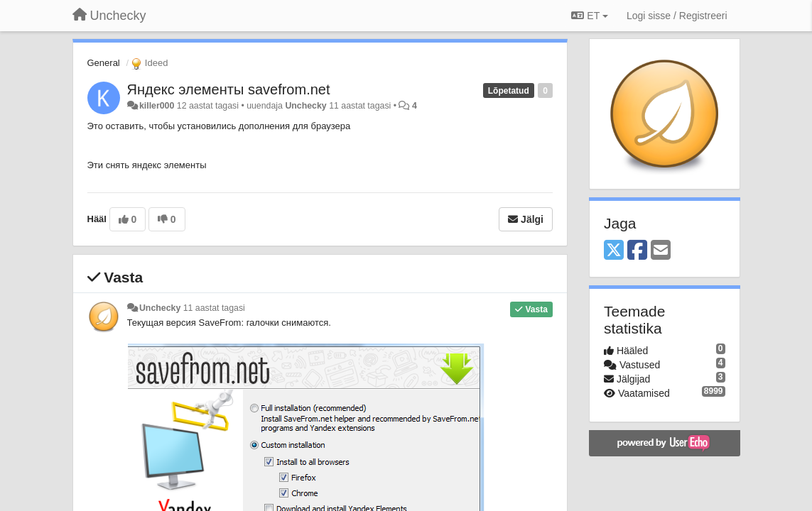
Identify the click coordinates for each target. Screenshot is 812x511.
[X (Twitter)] (614, 251)
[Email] (661, 251)
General (104, 63)
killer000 (157, 106)
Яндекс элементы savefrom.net (229, 89)
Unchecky (305, 106)
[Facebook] (637, 251)
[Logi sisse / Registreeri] (677, 16)
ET (589, 16)
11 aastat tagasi (214, 308)
